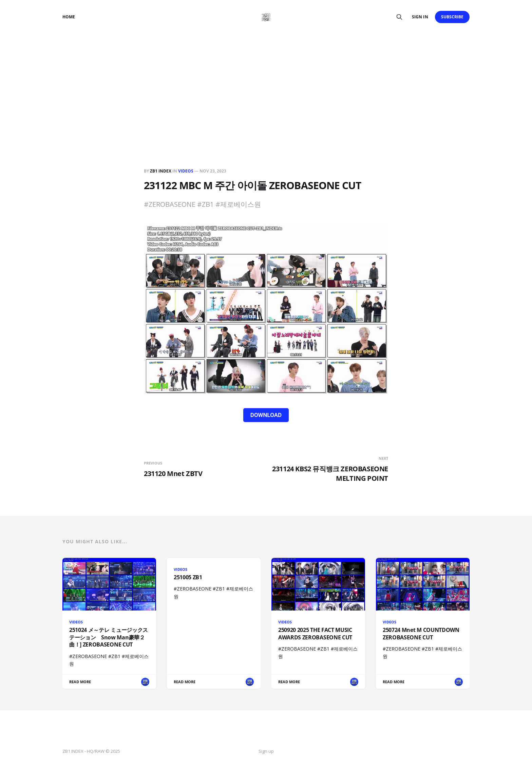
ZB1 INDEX (161, 171)
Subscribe (452, 17)
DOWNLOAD (266, 415)
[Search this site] (399, 17)
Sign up (266, 751)
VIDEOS (186, 171)
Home (69, 17)
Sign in (420, 17)
